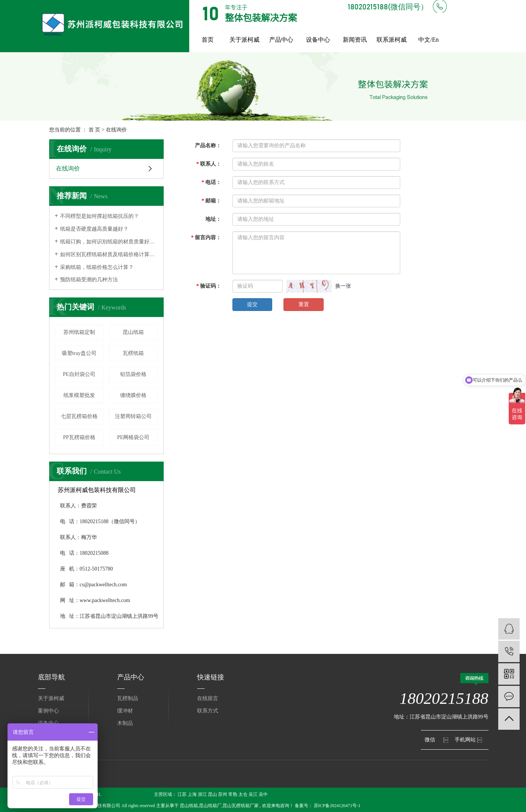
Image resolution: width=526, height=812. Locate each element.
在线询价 (68, 168)
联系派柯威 (392, 40)
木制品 (125, 723)
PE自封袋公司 (79, 374)
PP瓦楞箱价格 (79, 437)
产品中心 (281, 40)
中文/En (428, 40)
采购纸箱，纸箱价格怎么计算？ (97, 267)
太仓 (243, 794)
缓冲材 (125, 711)
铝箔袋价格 (133, 374)
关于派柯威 (244, 40)
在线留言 (208, 698)
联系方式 (208, 711)
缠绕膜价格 (133, 395)
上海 (192, 794)
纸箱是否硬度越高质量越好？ (94, 229)
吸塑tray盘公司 (79, 353)
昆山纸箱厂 (210, 806)
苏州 (223, 794)
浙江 (202, 794)
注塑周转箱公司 (133, 416)
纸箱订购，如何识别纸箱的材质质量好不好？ (109, 242)
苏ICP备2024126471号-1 (337, 806)
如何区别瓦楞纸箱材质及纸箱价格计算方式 (109, 254)
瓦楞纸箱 (133, 353)
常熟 (233, 794)
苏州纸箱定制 (79, 332)
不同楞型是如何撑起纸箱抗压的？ (99, 216)
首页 (208, 40)
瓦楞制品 (128, 698)
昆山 (213, 794)
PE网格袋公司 (133, 437)
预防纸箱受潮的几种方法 (89, 280)
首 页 (95, 130)
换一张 (343, 286)
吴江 (253, 794)
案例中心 (48, 711)
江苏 (182, 794)
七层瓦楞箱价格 (79, 416)
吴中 (263, 794)
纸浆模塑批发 (79, 395)
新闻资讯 (355, 40)
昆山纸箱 (133, 332)
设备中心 (318, 40)
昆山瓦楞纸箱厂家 (241, 806)
